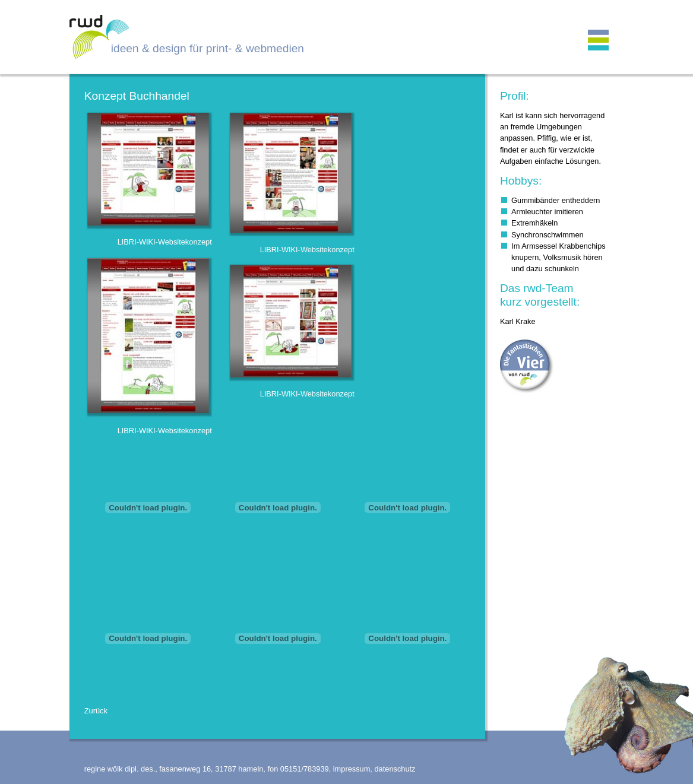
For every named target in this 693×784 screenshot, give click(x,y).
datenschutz (395, 769)
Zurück (96, 711)
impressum (352, 769)
